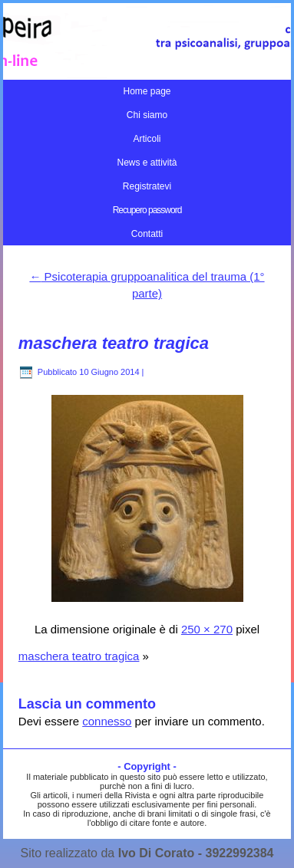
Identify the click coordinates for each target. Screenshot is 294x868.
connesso (107, 721)
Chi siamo (147, 115)
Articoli (147, 139)
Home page (147, 91)
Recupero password (147, 210)
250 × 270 (207, 629)
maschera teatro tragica (114, 343)
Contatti (147, 234)
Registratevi (147, 186)
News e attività (147, 163)
